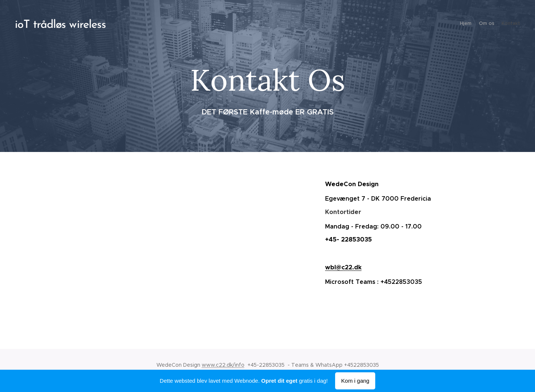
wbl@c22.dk (343, 267)
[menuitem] (506, 24)
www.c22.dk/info (223, 365)
